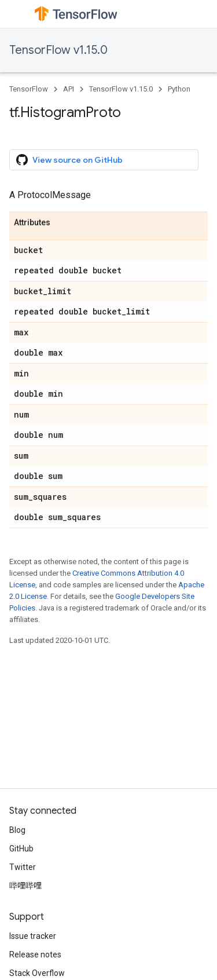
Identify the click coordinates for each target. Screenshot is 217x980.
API (69, 89)
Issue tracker (33, 936)
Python (179, 89)
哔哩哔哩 (25, 886)
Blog (17, 830)
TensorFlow (29, 89)
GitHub (21, 849)
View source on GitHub (69, 160)
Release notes (35, 955)
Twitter (23, 867)
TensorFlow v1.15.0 (58, 50)
